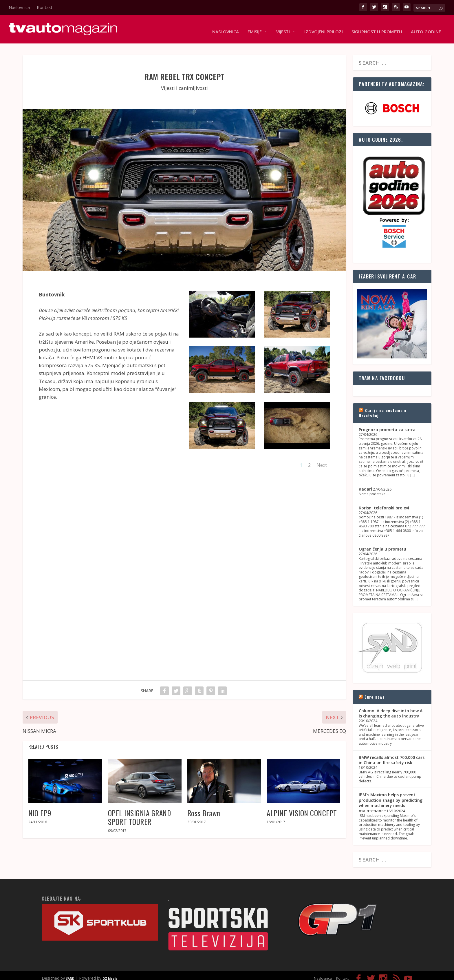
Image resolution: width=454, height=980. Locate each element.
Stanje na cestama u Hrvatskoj (383, 407)
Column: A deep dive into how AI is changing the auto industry (391, 708)
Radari (365, 483)
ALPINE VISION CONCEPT (302, 807)
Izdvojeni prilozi (324, 27)
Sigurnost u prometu (377, 27)
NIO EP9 (40, 807)
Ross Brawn (204, 807)
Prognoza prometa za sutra (387, 424)
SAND (70, 973)
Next (322, 460)
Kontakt (45, 7)
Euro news (375, 691)
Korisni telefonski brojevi (384, 502)
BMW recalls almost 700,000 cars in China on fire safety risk (392, 754)
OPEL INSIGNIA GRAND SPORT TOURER (140, 812)
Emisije (255, 27)
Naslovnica (19, 7)
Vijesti (283, 27)
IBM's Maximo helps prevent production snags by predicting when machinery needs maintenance (391, 797)
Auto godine (426, 27)
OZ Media (110, 973)
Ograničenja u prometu (382, 543)
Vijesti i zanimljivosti (184, 82)
